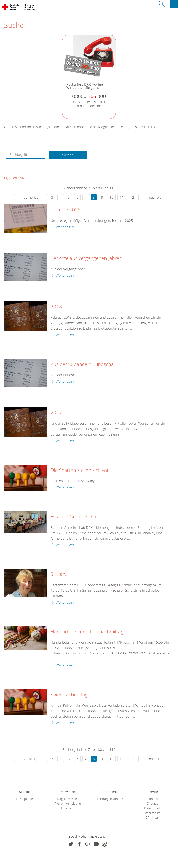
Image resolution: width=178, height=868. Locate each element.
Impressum (153, 813)
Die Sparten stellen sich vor (80, 470)
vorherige (31, 197)
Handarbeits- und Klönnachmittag (87, 632)
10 (111, 197)
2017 (56, 413)
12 (132, 197)
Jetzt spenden (25, 799)
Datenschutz (153, 808)
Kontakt (153, 799)
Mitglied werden (68, 799)
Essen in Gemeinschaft (75, 517)
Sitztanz (59, 574)
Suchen (68, 155)
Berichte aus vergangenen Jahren (86, 258)
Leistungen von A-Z (110, 799)
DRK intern (153, 818)
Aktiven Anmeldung (68, 803)
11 (122, 197)
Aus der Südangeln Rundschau (84, 364)
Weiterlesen (65, 227)
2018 (56, 307)
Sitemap (153, 803)
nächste (155, 197)
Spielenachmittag (69, 695)
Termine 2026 (66, 210)
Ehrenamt (68, 808)
